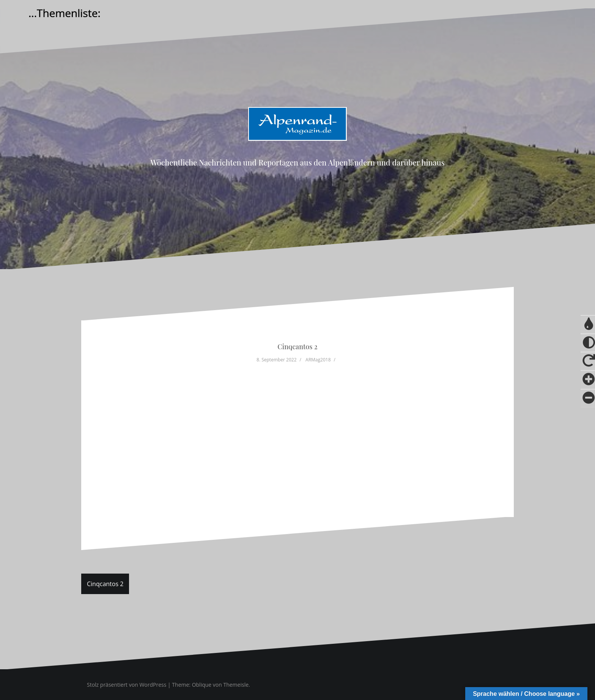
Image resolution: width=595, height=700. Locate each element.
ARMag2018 (318, 360)
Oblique (202, 685)
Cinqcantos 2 (105, 584)
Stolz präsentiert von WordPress (127, 685)
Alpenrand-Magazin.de (297, 147)
